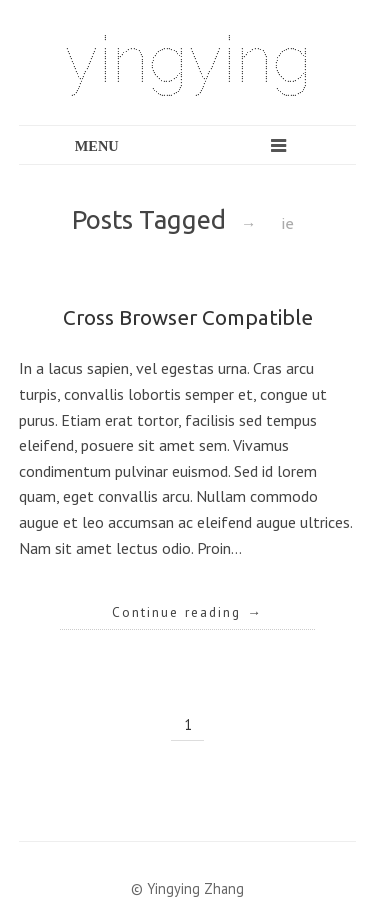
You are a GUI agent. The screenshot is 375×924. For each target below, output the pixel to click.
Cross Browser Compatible (188, 317)
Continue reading (187, 612)
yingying (188, 59)
